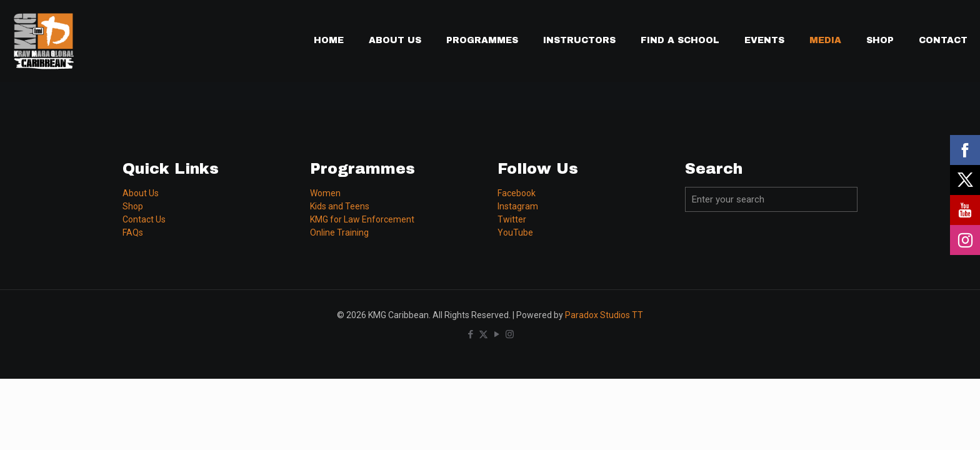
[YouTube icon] (497, 334)
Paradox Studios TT (604, 315)
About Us (141, 193)
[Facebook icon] (470, 334)
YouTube (515, 232)
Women (325, 193)
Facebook (517, 193)
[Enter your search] (771, 199)
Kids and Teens (340, 206)
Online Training (339, 232)
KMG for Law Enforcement (362, 219)
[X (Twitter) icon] (483, 334)
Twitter (512, 219)
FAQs (133, 232)
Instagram (518, 206)
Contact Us (144, 219)
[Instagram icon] (510, 334)
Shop (133, 206)
